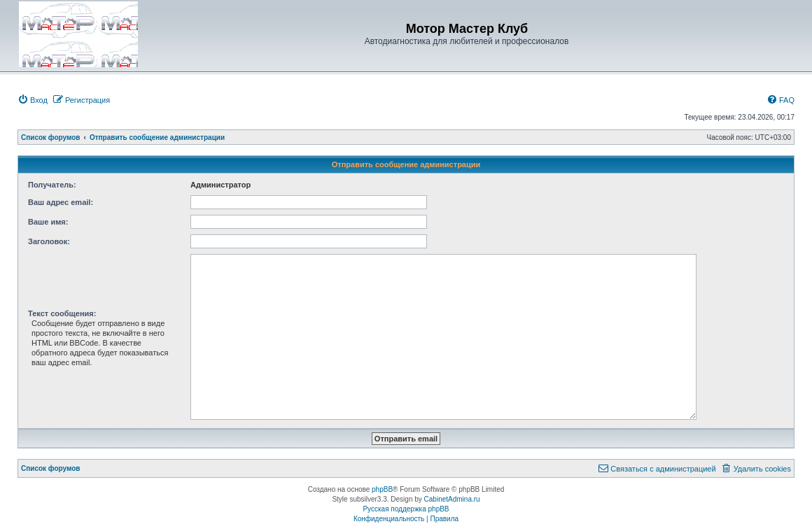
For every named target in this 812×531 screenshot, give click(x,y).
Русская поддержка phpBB (406, 509)
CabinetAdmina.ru (452, 499)
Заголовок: (49, 241)
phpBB (382, 489)
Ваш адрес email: (61, 202)
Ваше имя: (48, 222)
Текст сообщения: (62, 313)
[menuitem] (33, 100)
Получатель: (52, 185)
